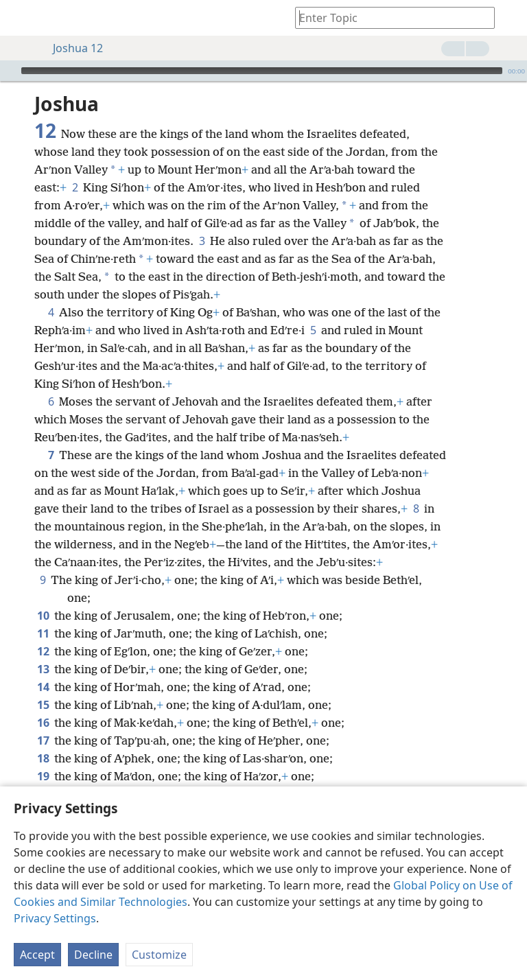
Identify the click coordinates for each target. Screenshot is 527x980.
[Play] (9, 71)
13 (43, 669)
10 (43, 616)
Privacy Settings (55, 918)
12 (43, 651)
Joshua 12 (71, 48)
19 (43, 776)
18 (43, 758)
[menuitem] (21, 18)
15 (43, 705)
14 (43, 687)
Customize (159, 955)
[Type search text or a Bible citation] (388, 17)
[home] (21, 18)
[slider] (262, 71)
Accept (37, 955)
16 (43, 723)
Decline (93, 955)
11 (43, 633)
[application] (263, 71)
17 (43, 740)
